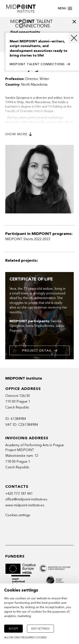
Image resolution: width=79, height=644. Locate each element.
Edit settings (40, 629)
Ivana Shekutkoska (40, 326)
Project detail (40, 351)
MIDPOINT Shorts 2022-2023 (28, 239)
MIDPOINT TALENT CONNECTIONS (40, 64)
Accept (13, 629)
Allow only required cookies (25, 637)
